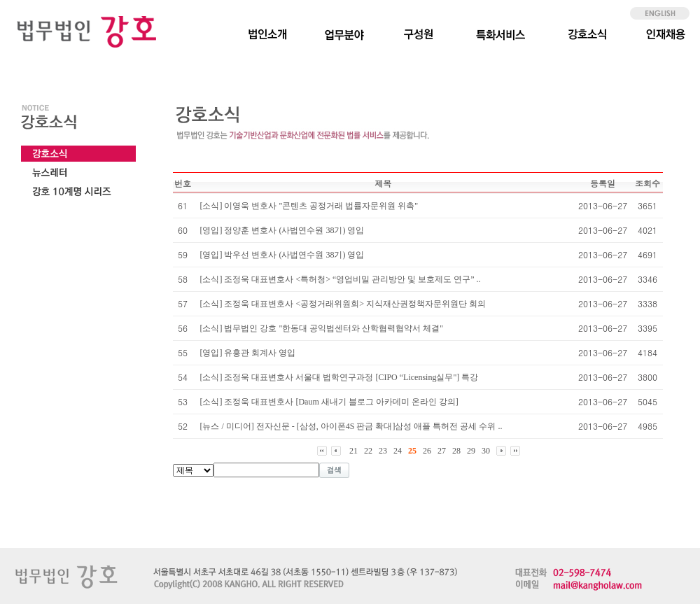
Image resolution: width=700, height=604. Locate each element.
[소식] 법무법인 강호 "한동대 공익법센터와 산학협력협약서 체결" (321, 328)
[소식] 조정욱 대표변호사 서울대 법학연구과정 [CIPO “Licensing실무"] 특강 (339, 377)
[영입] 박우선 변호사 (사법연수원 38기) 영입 (282, 255)
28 (456, 451)
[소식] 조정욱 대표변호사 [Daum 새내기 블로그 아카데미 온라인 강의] (329, 402)
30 (486, 451)
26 (427, 451)
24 (398, 451)
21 (353, 451)
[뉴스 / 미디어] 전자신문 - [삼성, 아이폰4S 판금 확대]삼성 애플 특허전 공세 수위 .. (351, 426)
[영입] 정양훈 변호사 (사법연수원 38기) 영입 (282, 230)
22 (368, 451)
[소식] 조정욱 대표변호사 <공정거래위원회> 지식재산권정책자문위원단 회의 (343, 304)
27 (442, 451)
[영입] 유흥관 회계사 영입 (247, 353)
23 (383, 451)
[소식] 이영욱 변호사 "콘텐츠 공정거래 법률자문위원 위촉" (309, 206)
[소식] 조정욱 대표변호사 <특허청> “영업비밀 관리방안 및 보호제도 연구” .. (340, 279)
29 (471, 451)
